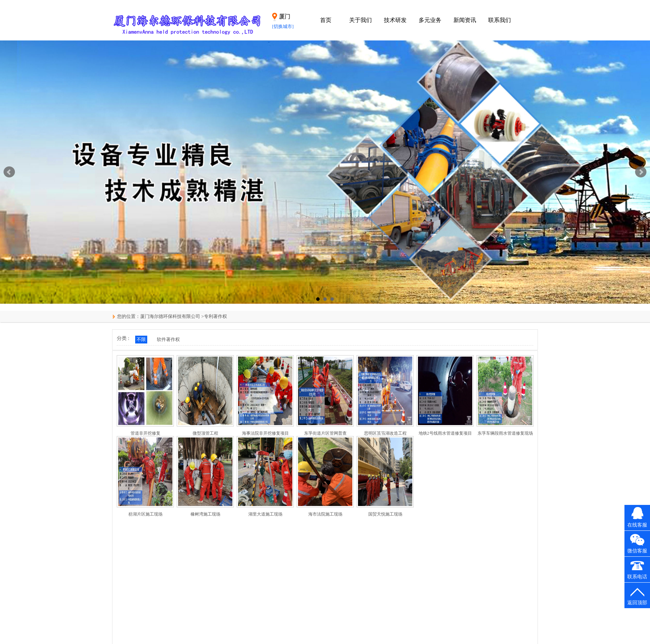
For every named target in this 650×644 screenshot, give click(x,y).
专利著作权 (216, 316)
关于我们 (360, 20)
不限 (141, 339)
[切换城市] (283, 26)
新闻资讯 (465, 20)
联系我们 (500, 20)
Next (641, 172)
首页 (326, 20)
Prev (9, 172)
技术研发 (395, 20)
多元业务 (430, 20)
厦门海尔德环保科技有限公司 (170, 316)
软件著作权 (168, 339)
